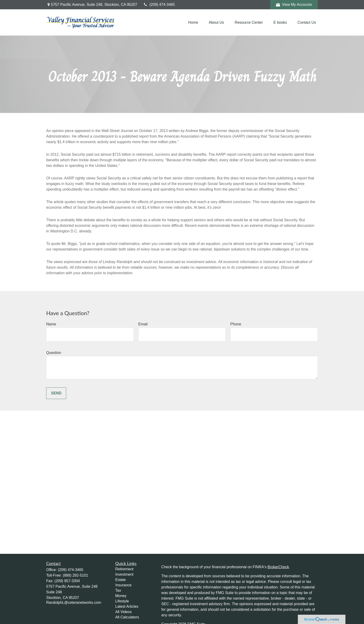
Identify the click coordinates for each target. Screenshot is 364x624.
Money (121, 596)
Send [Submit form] (56, 393)
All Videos (124, 612)
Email (143, 324)
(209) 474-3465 (159, 5)
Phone (236, 324)
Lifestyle (122, 601)
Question (54, 353)
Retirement (124, 569)
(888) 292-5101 (75, 575)
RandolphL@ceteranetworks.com (74, 603)
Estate (121, 580)
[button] (193, 22)
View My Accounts (294, 5)
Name (51, 324)
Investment (124, 574)
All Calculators (127, 617)
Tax (118, 590)
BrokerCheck (278, 567)
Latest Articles (127, 606)
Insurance (123, 585)
